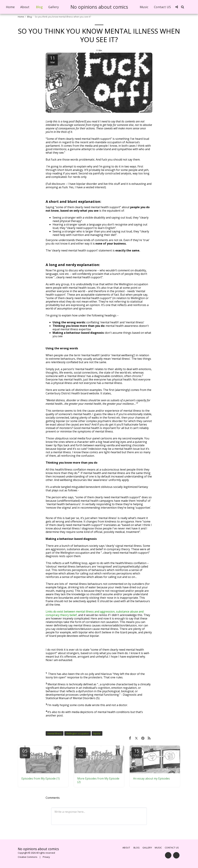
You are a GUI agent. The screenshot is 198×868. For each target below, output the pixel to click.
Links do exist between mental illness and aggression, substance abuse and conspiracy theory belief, (95, 613)
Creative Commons (28, 857)
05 (25, 752)
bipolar (97, 733)
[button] (177, 7)
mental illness (55, 733)
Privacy (46, 857)
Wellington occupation (78, 733)
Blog (29, 17)
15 (137, 752)
